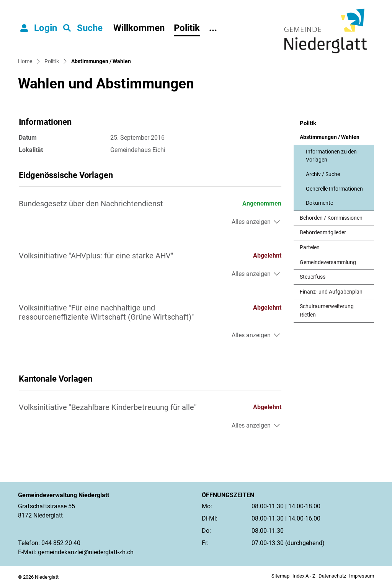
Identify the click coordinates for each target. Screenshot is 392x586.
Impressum (362, 576)
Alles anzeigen (251, 222)
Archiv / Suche (323, 174)
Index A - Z (304, 576)
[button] (83, 28)
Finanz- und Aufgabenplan (331, 292)
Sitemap (280, 576)
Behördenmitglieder (323, 233)
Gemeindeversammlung (328, 262)
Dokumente (319, 203)
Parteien (310, 247)
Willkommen (139, 28)
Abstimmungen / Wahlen (329, 139)
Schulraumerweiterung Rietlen (327, 311)
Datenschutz (332, 576)
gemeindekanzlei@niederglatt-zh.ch (86, 552)
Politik (187, 28)
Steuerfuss (313, 277)
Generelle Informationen (334, 189)
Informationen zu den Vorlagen (331, 156)
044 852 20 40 (61, 543)
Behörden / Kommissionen (331, 218)
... (213, 28)
